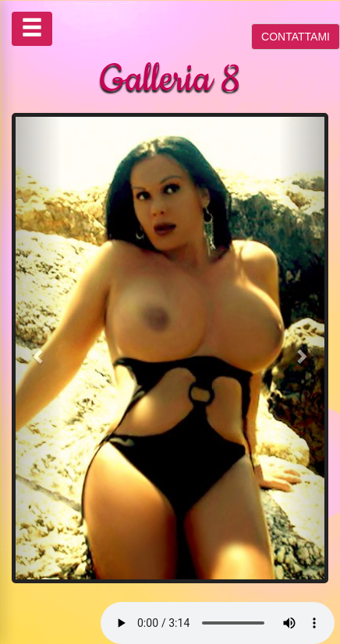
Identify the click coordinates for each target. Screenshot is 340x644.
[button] (39, 348)
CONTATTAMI (296, 37)
